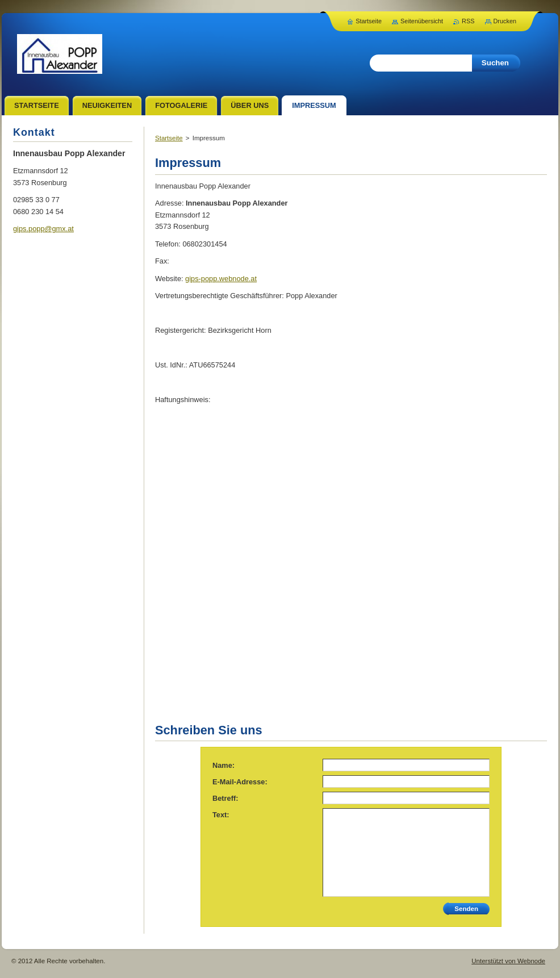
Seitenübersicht (422, 21)
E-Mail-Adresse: (240, 782)
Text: (221, 815)
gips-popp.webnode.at (221, 279)
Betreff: (225, 798)
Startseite (169, 138)
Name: (223, 765)
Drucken (505, 21)
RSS (468, 21)
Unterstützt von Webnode (508, 961)
